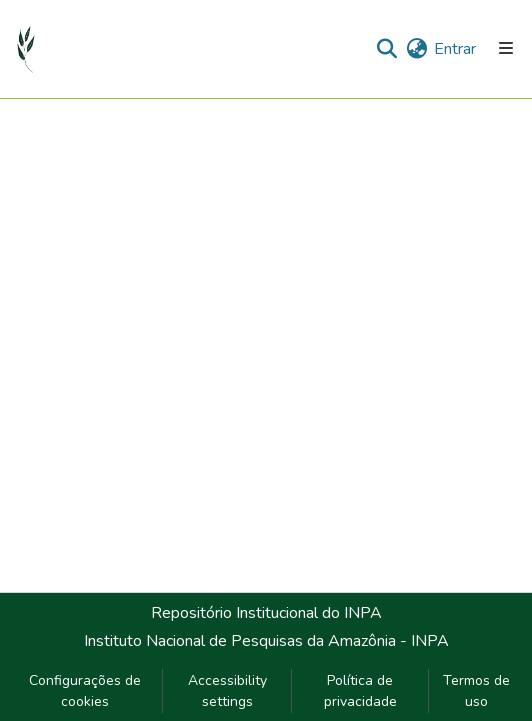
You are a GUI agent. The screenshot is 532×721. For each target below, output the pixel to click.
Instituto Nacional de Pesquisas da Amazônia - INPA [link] (266, 641)
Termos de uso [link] (476, 691)
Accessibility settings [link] (227, 691)
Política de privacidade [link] (360, 691)
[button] (26, 49)
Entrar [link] (455, 49)
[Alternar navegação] (506, 48)
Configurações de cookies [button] (85, 691)
